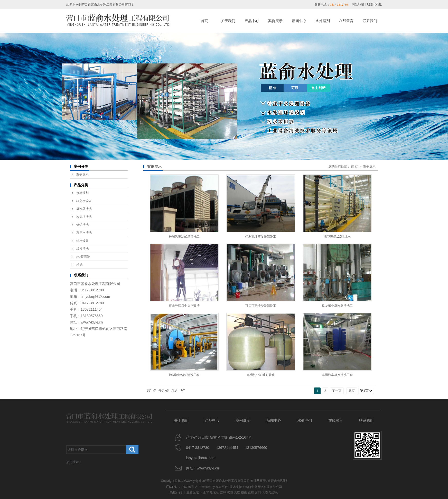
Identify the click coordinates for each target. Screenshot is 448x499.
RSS (370, 5)
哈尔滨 (274, 492)
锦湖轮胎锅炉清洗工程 (184, 375)
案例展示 (275, 21)
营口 (258, 492)
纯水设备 (82, 241)
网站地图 (358, 5)
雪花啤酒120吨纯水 (337, 237)
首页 (204, 21)
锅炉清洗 (82, 225)
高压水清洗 (84, 233)
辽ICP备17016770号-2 (181, 487)
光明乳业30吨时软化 (261, 375)
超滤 (79, 265)
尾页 (352, 391)
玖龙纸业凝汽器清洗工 (337, 306)
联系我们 (370, 21)
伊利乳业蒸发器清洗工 (261, 237)
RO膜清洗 (83, 257)
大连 (237, 492)
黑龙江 (214, 492)
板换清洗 (82, 249)
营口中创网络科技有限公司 (264, 487)
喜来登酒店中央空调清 (184, 306)
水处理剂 (323, 21)
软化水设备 (84, 201)
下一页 (337, 391)
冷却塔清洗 (84, 217)
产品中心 (252, 21)
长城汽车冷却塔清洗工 (184, 237)
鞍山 (244, 492)
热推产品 (176, 492)
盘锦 (251, 492)
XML (379, 5)
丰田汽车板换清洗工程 (337, 375)
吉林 (223, 492)
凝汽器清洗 (84, 209)
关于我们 (228, 21)
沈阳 (230, 492)
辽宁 (206, 492)
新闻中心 (299, 21)
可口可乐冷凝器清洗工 (261, 306)
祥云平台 (222, 487)
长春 (265, 492)
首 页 (354, 167)
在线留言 (346, 21)
